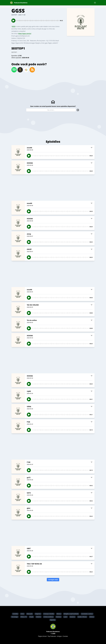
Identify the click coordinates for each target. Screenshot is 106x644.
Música (59, 614)
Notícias (58, 617)
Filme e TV (24, 617)
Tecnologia (15, 617)
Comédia (15, 614)
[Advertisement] (53, 188)
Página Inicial (42, 636)
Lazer (65, 617)
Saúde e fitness (82, 617)
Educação (30, 614)
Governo (72, 617)
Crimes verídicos (48, 617)
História (38, 617)
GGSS (14, 26)
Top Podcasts (52, 636)
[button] (95, 3)
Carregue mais (53, 580)
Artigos (59, 636)
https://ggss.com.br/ (25, 34)
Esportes (53, 620)
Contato (65, 636)
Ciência (92, 617)
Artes (22, 614)
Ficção (31, 617)
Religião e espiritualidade (71, 614)
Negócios (38, 614)
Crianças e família (49, 614)
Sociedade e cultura (87, 614)
